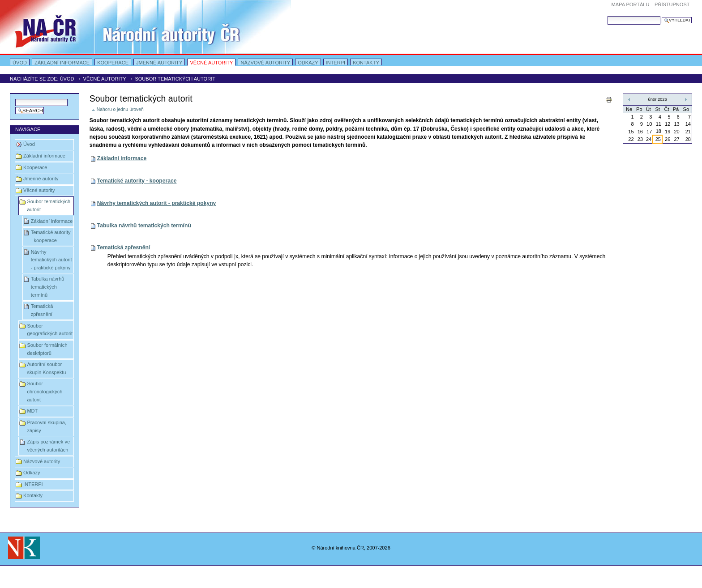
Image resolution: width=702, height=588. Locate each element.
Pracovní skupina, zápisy (47, 426)
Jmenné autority (159, 63)
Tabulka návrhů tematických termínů (48, 287)
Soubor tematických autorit (49, 205)
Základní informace (62, 63)
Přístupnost (672, 4)
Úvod (20, 63)
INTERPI (336, 63)
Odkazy (308, 63)
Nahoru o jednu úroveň (120, 109)
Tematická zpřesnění (42, 310)
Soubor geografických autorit (50, 330)
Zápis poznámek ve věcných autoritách (48, 446)
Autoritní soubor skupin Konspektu (46, 368)
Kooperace (113, 63)
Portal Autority (146, 27)
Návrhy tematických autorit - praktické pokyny (51, 260)
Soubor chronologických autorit (45, 391)
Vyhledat (607, 16)
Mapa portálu (631, 4)
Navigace (28, 129)
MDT (32, 411)
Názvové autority (265, 63)
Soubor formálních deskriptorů (47, 349)
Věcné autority (211, 63)
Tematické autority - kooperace (51, 236)
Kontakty (366, 63)
